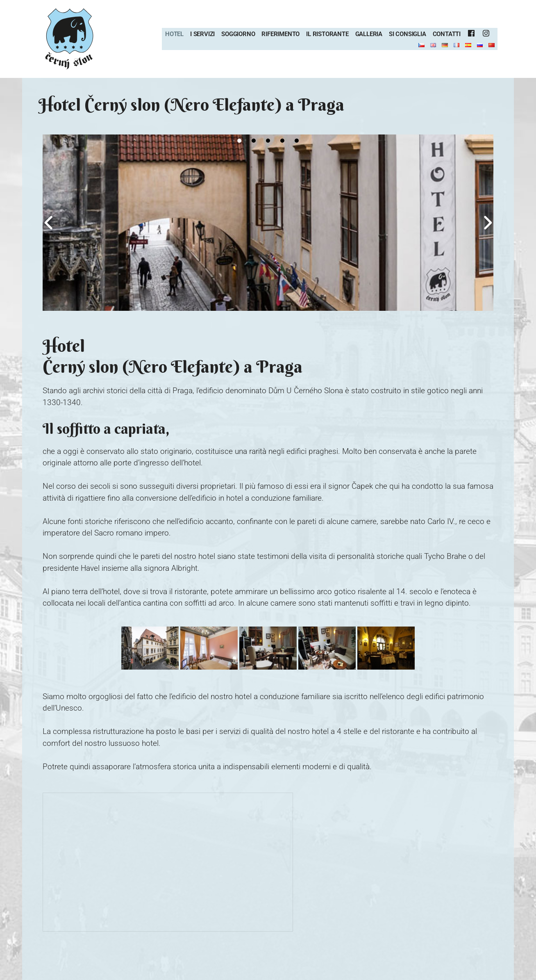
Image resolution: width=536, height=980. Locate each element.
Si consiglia (408, 34)
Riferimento (280, 34)
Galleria (369, 34)
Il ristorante (327, 34)
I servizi (202, 34)
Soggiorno (238, 34)
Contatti (447, 34)
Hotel (174, 34)
